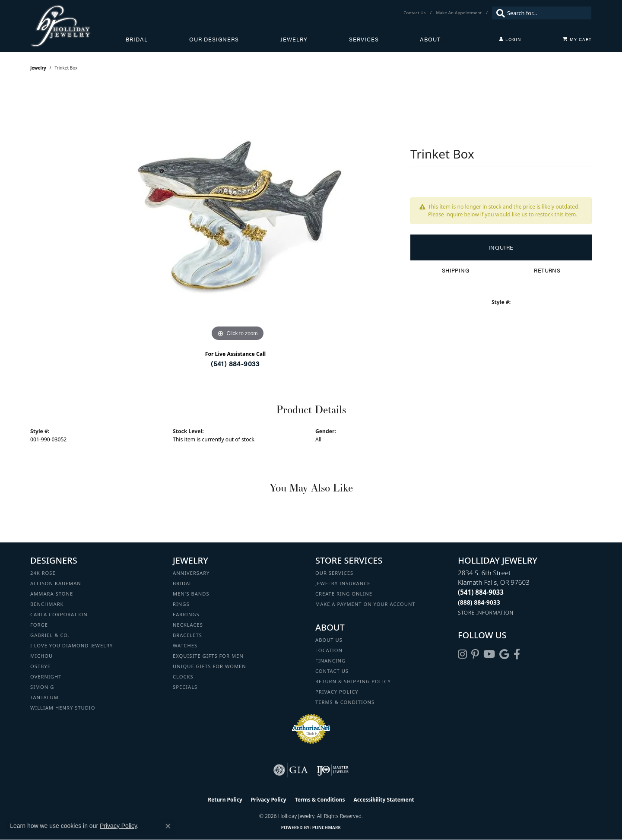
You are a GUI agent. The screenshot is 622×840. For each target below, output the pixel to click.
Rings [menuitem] (181, 604)
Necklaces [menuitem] (188, 625)
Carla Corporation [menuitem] (59, 614)
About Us (329, 640)
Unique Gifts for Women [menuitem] (209, 666)
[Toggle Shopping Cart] (577, 39)
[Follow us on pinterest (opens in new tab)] (475, 654)
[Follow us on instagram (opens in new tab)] (462, 654)
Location (329, 650)
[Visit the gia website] (291, 770)
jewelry (38, 68)
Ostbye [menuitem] (40, 666)
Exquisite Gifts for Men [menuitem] (208, 656)
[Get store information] (486, 613)
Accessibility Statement (384, 800)
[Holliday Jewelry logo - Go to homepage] (78, 26)
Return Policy (225, 800)
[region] (238, 214)
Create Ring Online (344, 594)
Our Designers (214, 39)
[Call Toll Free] (479, 602)
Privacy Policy (337, 692)
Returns (547, 270)
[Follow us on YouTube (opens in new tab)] (489, 654)
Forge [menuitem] (39, 625)
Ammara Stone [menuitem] (52, 594)
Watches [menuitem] (185, 645)
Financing (330, 661)
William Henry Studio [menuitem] (63, 708)
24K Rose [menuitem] (43, 573)
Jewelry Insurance (343, 583)
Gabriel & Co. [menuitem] (50, 635)
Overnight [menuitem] (46, 677)
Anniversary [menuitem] (191, 573)
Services (364, 39)
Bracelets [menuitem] (187, 635)
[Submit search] (498, 13)
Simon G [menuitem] (42, 687)
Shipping (455, 270)
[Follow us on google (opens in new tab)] (504, 654)
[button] (510, 39)
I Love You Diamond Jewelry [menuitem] (71, 645)
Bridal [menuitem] (182, 583)
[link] (415, 13)
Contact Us (332, 671)
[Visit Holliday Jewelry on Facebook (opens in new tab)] (517, 654)
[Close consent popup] (168, 826)
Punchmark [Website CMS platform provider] (327, 827)
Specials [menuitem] (185, 687)
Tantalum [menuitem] (44, 697)
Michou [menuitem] (41, 656)
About (430, 39)
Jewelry (294, 39)
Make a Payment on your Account (365, 604)
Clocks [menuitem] (183, 677)
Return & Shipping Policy (353, 681)
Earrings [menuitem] (186, 614)
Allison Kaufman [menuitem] (56, 583)
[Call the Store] (481, 592)
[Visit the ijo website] (333, 770)
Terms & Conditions (345, 702)
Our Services (334, 573)
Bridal (137, 39)
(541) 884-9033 (235, 363)
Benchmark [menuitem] (47, 604)
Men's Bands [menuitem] (191, 594)
